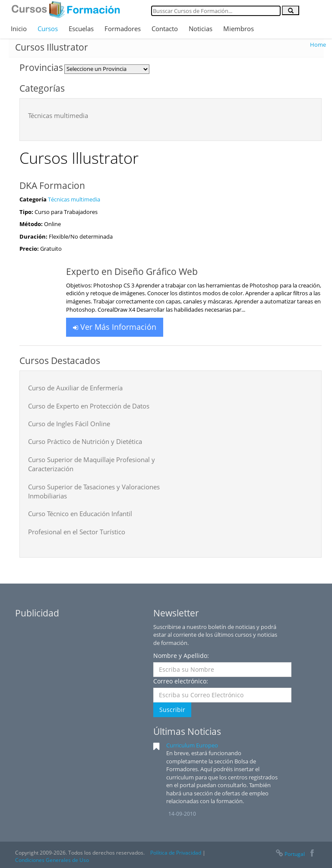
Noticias (201, 29)
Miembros (239, 29)
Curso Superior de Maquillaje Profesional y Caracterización (92, 464)
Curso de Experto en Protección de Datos (89, 406)
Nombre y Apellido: (181, 656)
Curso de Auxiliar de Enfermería (75, 388)
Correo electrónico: (181, 681)
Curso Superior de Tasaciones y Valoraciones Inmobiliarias (94, 491)
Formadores (123, 29)
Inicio (19, 29)
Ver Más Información (115, 327)
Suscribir (172, 710)
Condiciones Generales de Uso (52, 860)
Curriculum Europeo (192, 745)
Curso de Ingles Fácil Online (69, 424)
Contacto (165, 29)
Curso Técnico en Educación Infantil (80, 514)
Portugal (290, 854)
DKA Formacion (52, 185)
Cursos (48, 29)
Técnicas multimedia (58, 115)
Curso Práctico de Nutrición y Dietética (85, 441)
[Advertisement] (80, 677)
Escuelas (81, 29)
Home (318, 45)
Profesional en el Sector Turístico (77, 532)
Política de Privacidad (176, 853)
